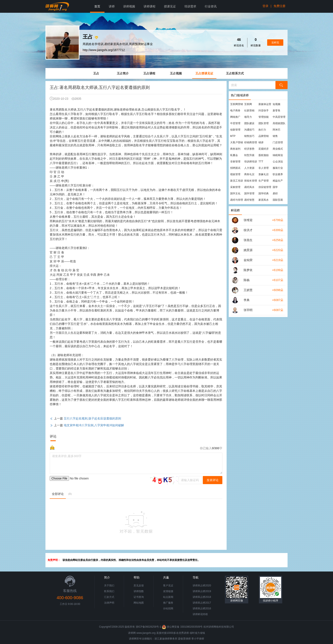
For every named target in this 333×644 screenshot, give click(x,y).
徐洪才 (248, 230)
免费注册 (279, 6)
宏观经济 (264, 149)
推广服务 (168, 603)
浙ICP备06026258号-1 (148, 627)
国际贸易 (278, 200)
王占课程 (149, 73)
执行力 (262, 130)
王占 (96, 73)
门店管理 (278, 142)
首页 (97, 6)
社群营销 (249, 111)
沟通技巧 (249, 130)
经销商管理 (251, 142)
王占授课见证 (204, 73)
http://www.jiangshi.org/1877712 (104, 50)
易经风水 (249, 187)
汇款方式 (109, 597)
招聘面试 (235, 168)
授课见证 (170, 6)
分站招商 (168, 608)
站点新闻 (168, 597)
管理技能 (264, 117)
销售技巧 (249, 136)
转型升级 (249, 155)
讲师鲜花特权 (200, 614)
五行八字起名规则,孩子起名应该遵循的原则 (92, 418)
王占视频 (176, 73)
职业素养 (278, 174)
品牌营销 (264, 136)
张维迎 (248, 220)
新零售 (277, 111)
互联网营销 (237, 104)
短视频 (277, 104)
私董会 (234, 155)
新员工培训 (237, 181)
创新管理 (235, 130)
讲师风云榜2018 (202, 597)
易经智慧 (249, 200)
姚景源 (248, 250)
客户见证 (168, 586)
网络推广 (235, 117)
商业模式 (278, 149)
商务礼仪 (249, 174)
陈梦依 (248, 270)
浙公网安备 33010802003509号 (183, 627)
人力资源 (249, 168)
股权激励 (264, 155)
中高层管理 (279, 117)
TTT (261, 162)
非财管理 (235, 162)
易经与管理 (237, 200)
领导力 (248, 117)
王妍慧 (248, 290)
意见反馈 (139, 586)
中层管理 (235, 123)
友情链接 (168, 591)
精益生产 (278, 181)
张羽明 (248, 310)
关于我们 (109, 586)
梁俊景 (182, 639)
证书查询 (139, 597)
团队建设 (249, 123)
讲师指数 (139, 591)
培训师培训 (251, 162)
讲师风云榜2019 (202, 591)
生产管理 (264, 181)
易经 (275, 193)
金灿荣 (248, 260)
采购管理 (235, 187)
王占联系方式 (235, 73)
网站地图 (139, 603)
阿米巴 (277, 130)
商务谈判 (235, 149)
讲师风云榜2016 (202, 608)
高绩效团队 (279, 123)
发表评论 (213, 480)
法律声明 (109, 603)
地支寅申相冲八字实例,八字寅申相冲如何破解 (94, 425)
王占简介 (123, 73)
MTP (233, 136)
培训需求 (190, 6)
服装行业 (278, 168)
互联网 (248, 104)
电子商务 (235, 111)
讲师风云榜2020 (202, 586)
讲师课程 (150, 6)
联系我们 (109, 591)
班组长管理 (251, 181)
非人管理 (264, 168)
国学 (275, 187)
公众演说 (278, 162)
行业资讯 (211, 6)
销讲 (261, 142)
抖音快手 (264, 111)
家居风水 (264, 200)
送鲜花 (275, 43)
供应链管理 (265, 187)
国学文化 (235, 193)
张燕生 (248, 240)
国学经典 (264, 193)
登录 (265, 6)
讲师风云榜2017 (202, 603)
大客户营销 (237, 142)
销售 (275, 136)
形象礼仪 (264, 174)
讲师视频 (129, 6)
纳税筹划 (278, 155)
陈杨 (247, 280)
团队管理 (264, 123)
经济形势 (249, 149)
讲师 (112, 6)
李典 (247, 300)
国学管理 (249, 193)
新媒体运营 (265, 104)
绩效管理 (235, 174)
